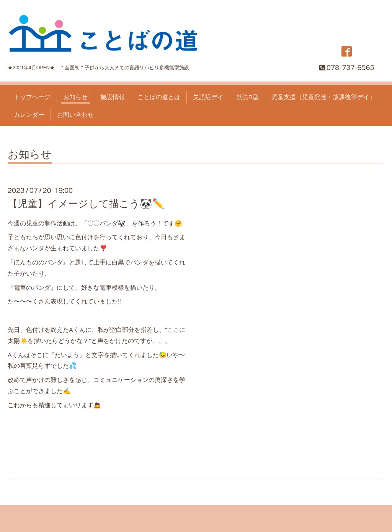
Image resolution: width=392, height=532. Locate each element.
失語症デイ (208, 97)
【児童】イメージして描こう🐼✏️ (86, 204)
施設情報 (113, 97)
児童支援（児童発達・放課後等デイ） (323, 97)
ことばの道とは (159, 97)
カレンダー (29, 115)
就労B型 (247, 97)
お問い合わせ (75, 115)
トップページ (32, 97)
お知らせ (75, 97)
